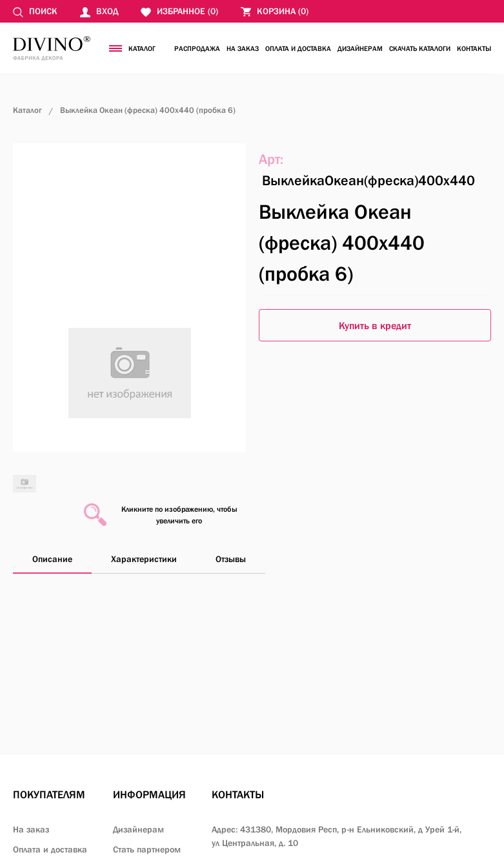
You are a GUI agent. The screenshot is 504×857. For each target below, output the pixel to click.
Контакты (474, 48)
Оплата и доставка (298, 48)
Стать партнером (147, 849)
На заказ (243, 48)
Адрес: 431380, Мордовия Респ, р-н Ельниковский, (337, 836)
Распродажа (197, 48)
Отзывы (231, 559)
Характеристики (144, 559)
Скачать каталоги (420, 48)
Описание (52, 559)
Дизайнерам (360, 48)
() (275, 11)
